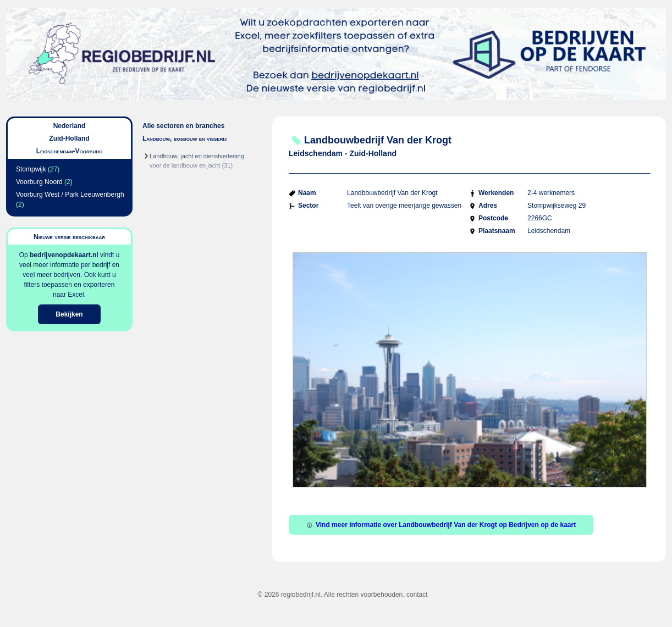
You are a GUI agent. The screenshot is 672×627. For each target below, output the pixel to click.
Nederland (70, 126)
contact (417, 595)
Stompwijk (31, 169)
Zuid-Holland (69, 138)
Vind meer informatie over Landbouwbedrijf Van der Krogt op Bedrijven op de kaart (441, 525)
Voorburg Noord (39, 182)
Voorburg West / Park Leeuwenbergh (70, 195)
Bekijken (69, 314)
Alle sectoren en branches (183, 126)
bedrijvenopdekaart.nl (64, 255)
